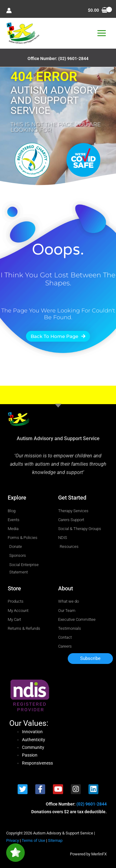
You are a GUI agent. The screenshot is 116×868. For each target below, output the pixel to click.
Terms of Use (33, 840)
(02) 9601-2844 (73, 58)
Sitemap (55, 840)
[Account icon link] (9, 10)
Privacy (13, 840)
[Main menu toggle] (102, 33)
